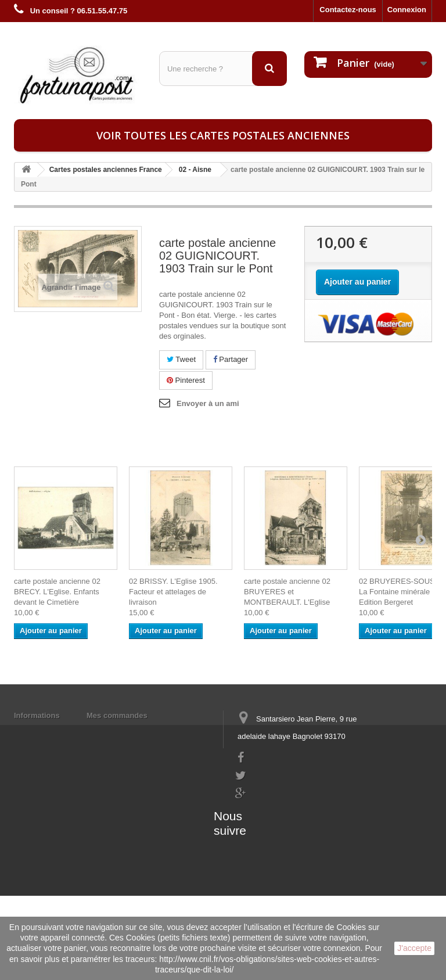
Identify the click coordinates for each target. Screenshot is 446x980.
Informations (37, 715)
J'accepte (414, 948)
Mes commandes (117, 715)
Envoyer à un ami (208, 403)
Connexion (407, 10)
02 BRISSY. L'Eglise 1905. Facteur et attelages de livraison (173, 592)
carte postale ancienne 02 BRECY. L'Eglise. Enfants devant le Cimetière (57, 592)
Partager (231, 359)
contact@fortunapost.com (280, 814)
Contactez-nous (348, 10)
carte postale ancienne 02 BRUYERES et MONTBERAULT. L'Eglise (287, 592)
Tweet (181, 359)
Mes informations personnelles (142, 730)
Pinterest (186, 380)
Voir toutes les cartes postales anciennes (223, 135)
